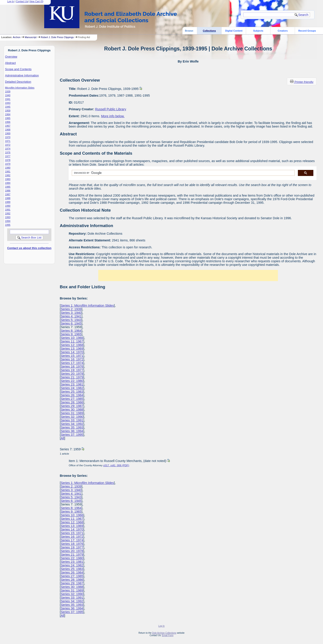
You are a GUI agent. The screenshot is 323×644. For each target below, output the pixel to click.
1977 (8, 156)
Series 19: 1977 (72, 370)
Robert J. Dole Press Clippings (57, 37)
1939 (8, 91)
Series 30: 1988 (72, 410)
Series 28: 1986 (72, 402)
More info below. (113, 116)
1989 (8, 202)
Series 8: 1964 (71, 331)
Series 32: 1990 (72, 417)
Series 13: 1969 (72, 349)
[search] (183, 173)
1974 (8, 149)
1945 (8, 107)
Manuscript (31, 37)
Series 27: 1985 (72, 399)
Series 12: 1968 (72, 345)
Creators (283, 31)
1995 (8, 225)
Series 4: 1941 (71, 316)
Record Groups (307, 31)
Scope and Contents (18, 69)
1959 (8, 111)
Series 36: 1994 (72, 431)
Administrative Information (22, 75)
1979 (8, 164)
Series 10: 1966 (72, 338)
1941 (8, 99)
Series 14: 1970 (72, 352)
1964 (8, 114)
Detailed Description (18, 82)
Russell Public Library (111, 109)
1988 (8, 198)
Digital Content (234, 31)
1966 (8, 122)
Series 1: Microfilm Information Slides (87, 306)
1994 (8, 221)
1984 (8, 183)
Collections (209, 31)
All (62, 438)
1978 (8, 160)
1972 (8, 145)
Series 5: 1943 (71, 320)
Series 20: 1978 (72, 374)
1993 (8, 217)
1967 (8, 126)
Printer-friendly (304, 82)
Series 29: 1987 (72, 406)
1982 (8, 175)
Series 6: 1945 (71, 323)
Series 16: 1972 (72, 359)
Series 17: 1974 (72, 363)
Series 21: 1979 (72, 377)
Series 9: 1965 (71, 334)
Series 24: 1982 (72, 388)
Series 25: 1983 (72, 392)
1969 (8, 133)
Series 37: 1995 (72, 435)
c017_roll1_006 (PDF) (116, 465)
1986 (8, 191)
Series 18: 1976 (72, 366)
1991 (8, 210)
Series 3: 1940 (71, 313)
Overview (11, 57)
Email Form (168, 635)
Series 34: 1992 (72, 424)
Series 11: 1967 (72, 341)
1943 (8, 103)
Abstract (11, 63)
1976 (8, 152)
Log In (161, 626)
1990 (8, 206)
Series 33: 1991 (72, 420)
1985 (8, 187)
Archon (17, 37)
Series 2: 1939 (71, 309)
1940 (8, 95)
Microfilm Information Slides (20, 88)
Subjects (258, 31)
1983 (8, 179)
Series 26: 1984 (72, 395)
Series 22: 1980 (72, 381)
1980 (8, 168)
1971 (8, 141)
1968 (8, 130)
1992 (8, 213)
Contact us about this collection (29, 248)
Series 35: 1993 (72, 427)
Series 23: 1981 (72, 384)
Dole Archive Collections (164, 633)
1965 (8, 118)
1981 (8, 171)
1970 (8, 137)
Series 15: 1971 (72, 356)
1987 (8, 194)
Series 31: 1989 (72, 413)
